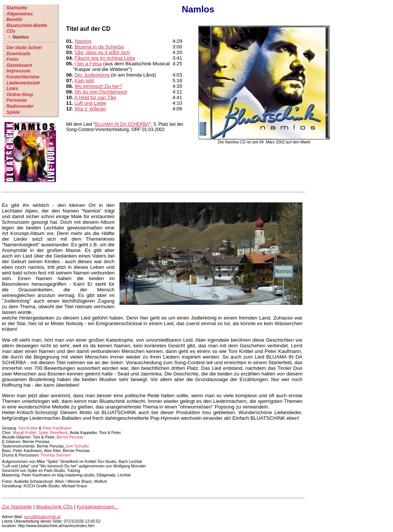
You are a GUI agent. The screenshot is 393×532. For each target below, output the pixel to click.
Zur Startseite (17, 507)
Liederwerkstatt (23, 83)
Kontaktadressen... (98, 507)
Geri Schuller (78, 446)
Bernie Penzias (70, 437)
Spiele (13, 112)
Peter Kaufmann (57, 428)
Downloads (18, 54)
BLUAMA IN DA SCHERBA (122, 124)
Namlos (83, 41)
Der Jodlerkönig (92, 75)
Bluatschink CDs (54, 507)
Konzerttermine (23, 77)
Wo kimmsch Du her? (98, 86)
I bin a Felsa (88, 64)
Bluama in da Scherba (99, 47)
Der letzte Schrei (24, 48)
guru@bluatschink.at (42, 517)
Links (12, 89)
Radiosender (20, 106)
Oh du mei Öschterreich (101, 92)
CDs (11, 31)
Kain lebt (84, 81)
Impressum (18, 71)
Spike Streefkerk (53, 433)
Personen (17, 100)
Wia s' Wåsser (90, 109)
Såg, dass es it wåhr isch (102, 52)
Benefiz (14, 20)
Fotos (13, 59)
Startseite (17, 8)
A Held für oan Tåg (95, 97)
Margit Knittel (24, 433)
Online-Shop (20, 95)
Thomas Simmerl (56, 455)
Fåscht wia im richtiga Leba (105, 58)
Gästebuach (19, 65)
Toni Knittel (28, 428)
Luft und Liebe (90, 103)
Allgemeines (20, 14)
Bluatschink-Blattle (27, 26)
